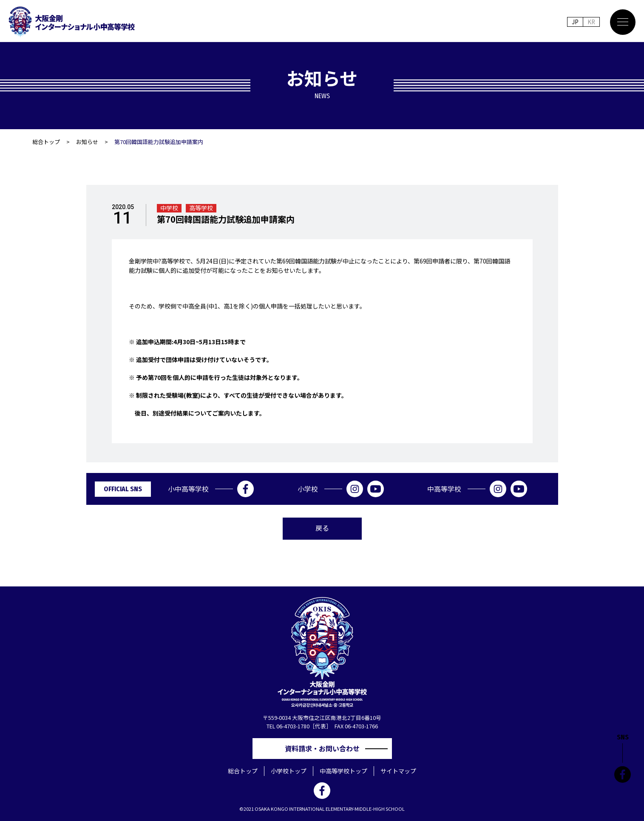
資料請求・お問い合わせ (326, 748)
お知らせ (87, 142)
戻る (322, 528)
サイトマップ (398, 771)
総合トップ (46, 142)
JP (575, 22)
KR (591, 22)
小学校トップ (289, 771)
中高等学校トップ (343, 771)
